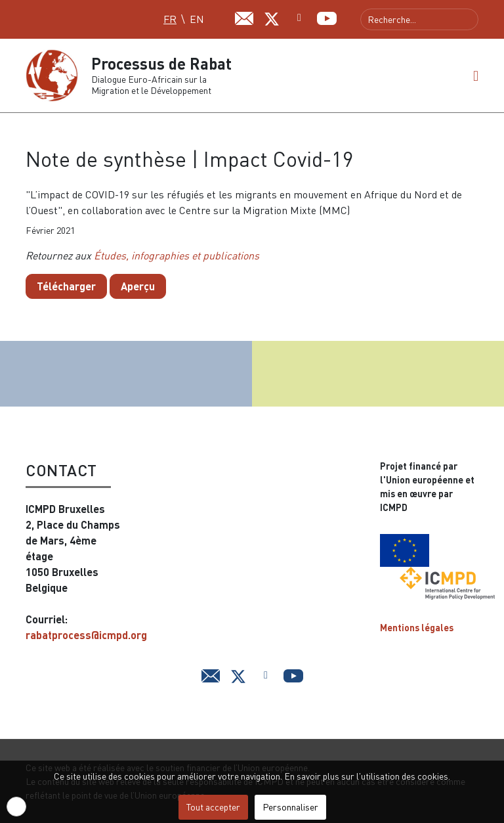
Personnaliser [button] (290, 807)
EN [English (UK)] (197, 19)
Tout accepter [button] (213, 807)
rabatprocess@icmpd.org (86, 635)
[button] (476, 76)
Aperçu (138, 286)
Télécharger (66, 286)
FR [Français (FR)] (170, 19)
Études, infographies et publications (177, 256)
